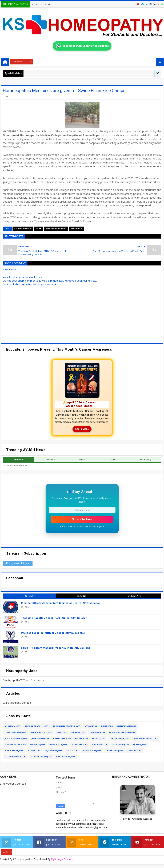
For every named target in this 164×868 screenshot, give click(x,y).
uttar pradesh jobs (16, 757)
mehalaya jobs (80, 744)
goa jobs (62, 732)
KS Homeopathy (23, 859)
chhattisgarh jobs (15, 732)
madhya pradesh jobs (146, 738)
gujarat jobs (78, 732)
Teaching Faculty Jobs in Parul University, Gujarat (54, 618)
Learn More (82, 429)
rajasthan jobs (53, 750)
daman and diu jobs (41, 732)
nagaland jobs (100, 744)
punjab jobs (34, 750)
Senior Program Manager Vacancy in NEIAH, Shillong (56, 648)
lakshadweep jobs (120, 738)
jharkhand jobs (40, 738)
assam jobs (91, 726)
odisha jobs (140, 744)
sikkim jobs (73, 750)
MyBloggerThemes (62, 859)
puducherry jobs (14, 750)
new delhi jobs (121, 744)
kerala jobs (81, 738)
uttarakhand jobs (41, 757)
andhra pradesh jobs (37, 726)
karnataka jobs (62, 738)
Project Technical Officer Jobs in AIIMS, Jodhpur (53, 633)
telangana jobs (114, 750)
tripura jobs (134, 750)
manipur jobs (38, 744)
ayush (39, 229)
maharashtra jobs (15, 744)
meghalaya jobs (58, 744)
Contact (47, 5)
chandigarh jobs (127, 726)
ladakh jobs (99, 738)
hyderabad (76, 229)
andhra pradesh (23, 229)
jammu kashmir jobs (16, 738)
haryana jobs (97, 732)
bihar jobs (107, 726)
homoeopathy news (56, 229)
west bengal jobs (66, 757)
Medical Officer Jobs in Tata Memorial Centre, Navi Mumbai (60, 603)
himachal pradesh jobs (122, 732)
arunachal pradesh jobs (66, 726)
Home (35, 5)
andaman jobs (12, 726)
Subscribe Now (82, 519)
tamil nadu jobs (92, 750)
